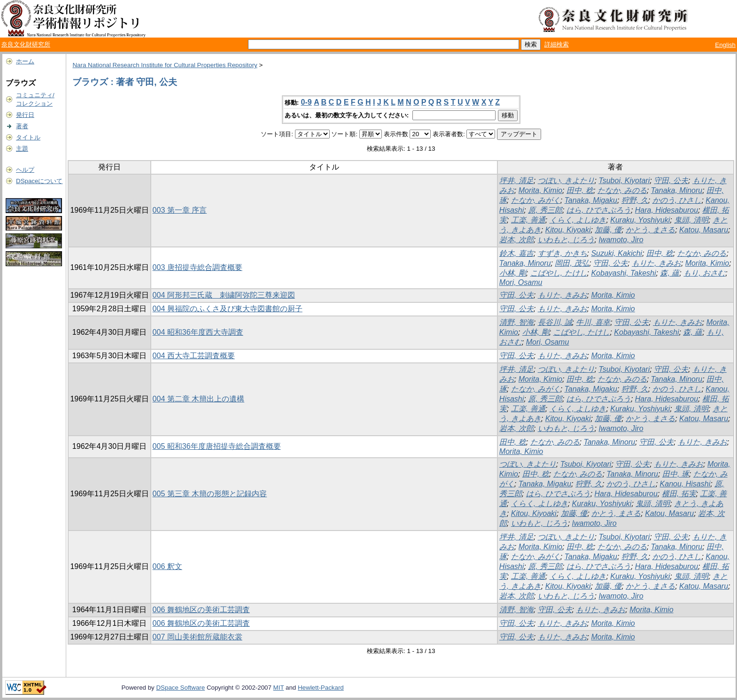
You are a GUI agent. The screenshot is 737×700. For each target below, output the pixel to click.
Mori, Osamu (521, 282)
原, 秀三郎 (545, 210)
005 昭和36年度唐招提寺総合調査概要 (217, 446)
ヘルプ (25, 170)
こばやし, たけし (559, 273)
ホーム (25, 61)
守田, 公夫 (671, 181)
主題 (22, 149)
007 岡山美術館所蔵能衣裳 (198, 637)
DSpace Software (180, 688)
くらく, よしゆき (578, 220)
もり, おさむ (704, 273)
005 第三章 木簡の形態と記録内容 (210, 494)
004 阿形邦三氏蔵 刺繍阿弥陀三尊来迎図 (224, 295)
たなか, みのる (622, 190)
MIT (279, 688)
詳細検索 (557, 44)
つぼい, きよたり (566, 181)
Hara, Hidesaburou (667, 210)
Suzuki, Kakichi (617, 253)
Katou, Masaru (704, 230)
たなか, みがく (536, 200)
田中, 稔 (580, 190)
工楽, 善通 (528, 220)
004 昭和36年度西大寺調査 (198, 332)
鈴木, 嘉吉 (516, 253)
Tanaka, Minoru (677, 190)
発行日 (25, 115)
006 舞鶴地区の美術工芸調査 (201, 610)
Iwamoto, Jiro (621, 240)
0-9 (306, 102)
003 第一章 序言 (180, 210)
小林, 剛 (513, 273)
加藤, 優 (608, 230)
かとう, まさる (650, 230)
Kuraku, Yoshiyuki (640, 220)
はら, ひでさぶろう (599, 210)
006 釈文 (167, 566)
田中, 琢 (676, 474)
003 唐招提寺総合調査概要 (198, 267)
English (725, 45)
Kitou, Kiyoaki (568, 230)
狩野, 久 (635, 200)
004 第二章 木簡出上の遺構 (199, 399)
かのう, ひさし (677, 200)
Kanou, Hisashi (685, 484)
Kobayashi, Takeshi (623, 273)
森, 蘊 (670, 273)
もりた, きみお (656, 263)
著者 (22, 126)
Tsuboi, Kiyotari (624, 181)
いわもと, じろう (566, 240)
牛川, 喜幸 (593, 322)
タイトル (28, 137)
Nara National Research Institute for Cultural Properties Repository (165, 65)
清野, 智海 (516, 322)
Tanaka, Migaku (591, 200)
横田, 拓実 (679, 494)
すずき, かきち (562, 253)
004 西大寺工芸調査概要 (194, 356)
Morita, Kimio (540, 190)
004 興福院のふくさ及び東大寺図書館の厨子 (228, 309)
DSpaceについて (39, 181)
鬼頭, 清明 (691, 220)
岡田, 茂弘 (572, 263)
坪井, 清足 (516, 181)
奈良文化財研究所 (26, 44)
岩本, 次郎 (516, 240)
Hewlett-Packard (321, 688)
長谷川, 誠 (555, 322)
